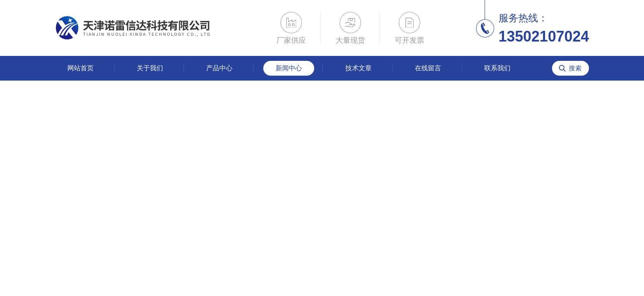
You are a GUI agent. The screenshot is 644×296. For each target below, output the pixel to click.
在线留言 (428, 68)
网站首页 (80, 68)
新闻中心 (289, 68)
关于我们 (150, 68)
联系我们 (497, 68)
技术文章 (359, 68)
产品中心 (219, 68)
